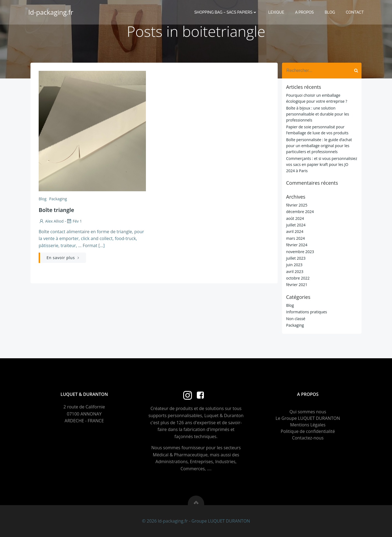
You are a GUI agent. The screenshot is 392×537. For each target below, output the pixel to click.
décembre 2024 (300, 212)
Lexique (276, 12)
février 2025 (297, 205)
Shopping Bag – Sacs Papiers (226, 12)
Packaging (58, 199)
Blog (330, 12)
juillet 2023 (296, 258)
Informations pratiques (307, 312)
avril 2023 (295, 271)
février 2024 (297, 245)
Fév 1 (74, 221)
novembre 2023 (300, 252)
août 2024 (295, 218)
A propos (304, 12)
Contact (355, 12)
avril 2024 (295, 231)
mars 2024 (295, 238)
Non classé (296, 319)
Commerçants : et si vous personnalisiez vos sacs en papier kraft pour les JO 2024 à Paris (322, 165)
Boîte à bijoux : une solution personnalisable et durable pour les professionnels (318, 114)
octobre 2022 (298, 278)
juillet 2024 (296, 225)
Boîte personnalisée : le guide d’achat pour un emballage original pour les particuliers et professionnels (319, 146)
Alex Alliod (51, 221)
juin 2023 (294, 265)
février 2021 (297, 285)
